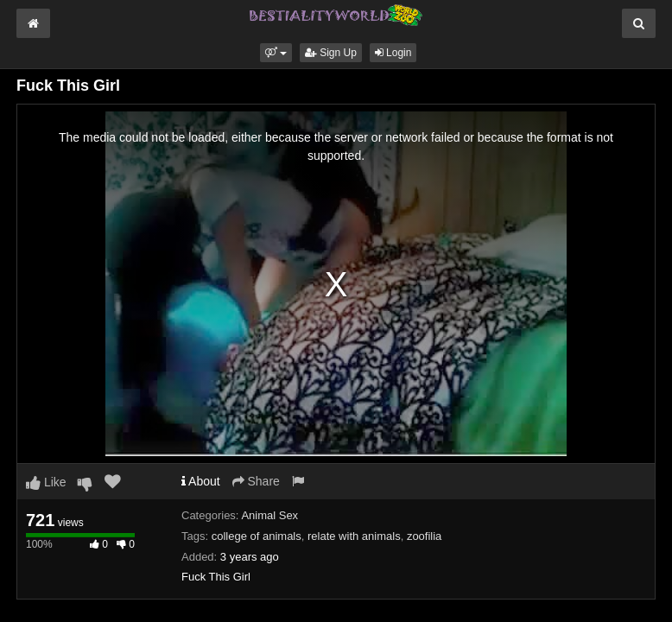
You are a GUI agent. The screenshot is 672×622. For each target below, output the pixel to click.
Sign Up (331, 53)
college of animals (257, 536)
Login (393, 53)
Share (256, 481)
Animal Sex (269, 515)
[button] (276, 53)
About (201, 481)
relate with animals (354, 536)
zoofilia (424, 536)
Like (46, 482)
